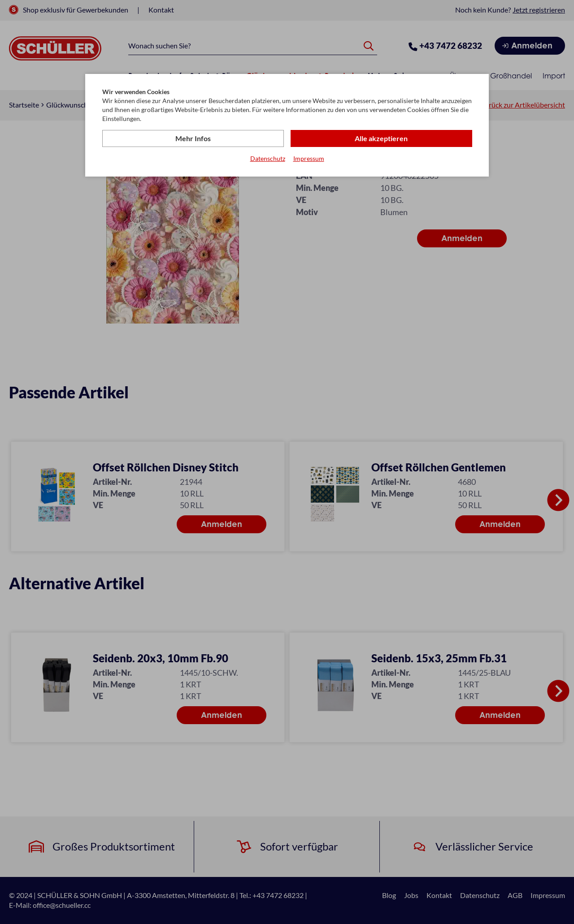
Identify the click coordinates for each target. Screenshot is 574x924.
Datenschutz (268, 158)
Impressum (309, 158)
